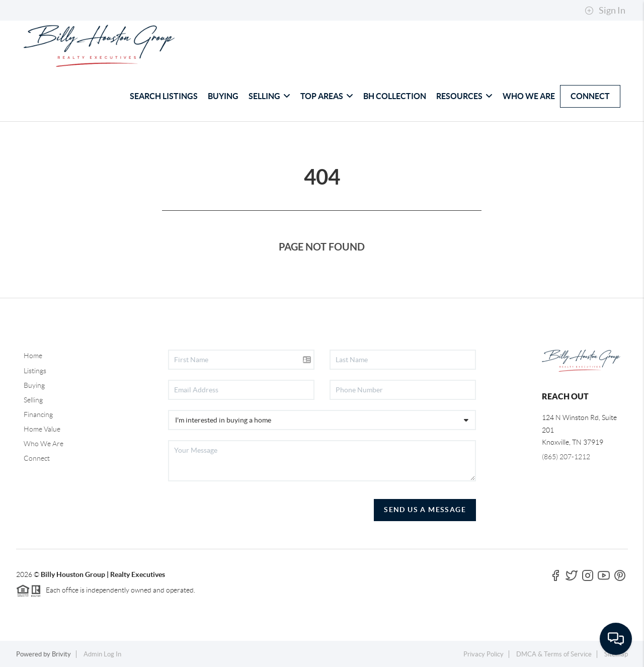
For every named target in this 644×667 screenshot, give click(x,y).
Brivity (61, 654)
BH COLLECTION (395, 96)
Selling (33, 400)
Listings (35, 371)
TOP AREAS (327, 96)
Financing (38, 414)
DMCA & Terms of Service (554, 654)
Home (33, 356)
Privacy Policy (484, 654)
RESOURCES (464, 96)
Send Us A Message (425, 510)
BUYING (223, 96)
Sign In (605, 11)
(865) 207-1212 (566, 457)
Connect (37, 458)
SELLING (269, 96)
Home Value (42, 429)
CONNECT (590, 96)
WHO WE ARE (529, 96)
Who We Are (44, 444)
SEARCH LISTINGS (164, 96)
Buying (34, 385)
